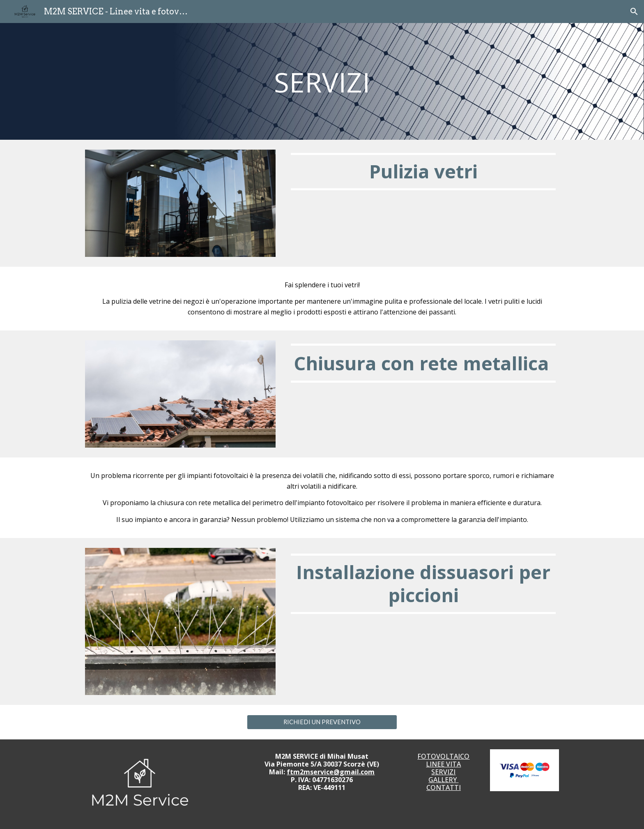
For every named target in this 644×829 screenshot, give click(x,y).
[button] (634, 12)
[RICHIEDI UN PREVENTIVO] (322, 722)
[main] (322, 81)
